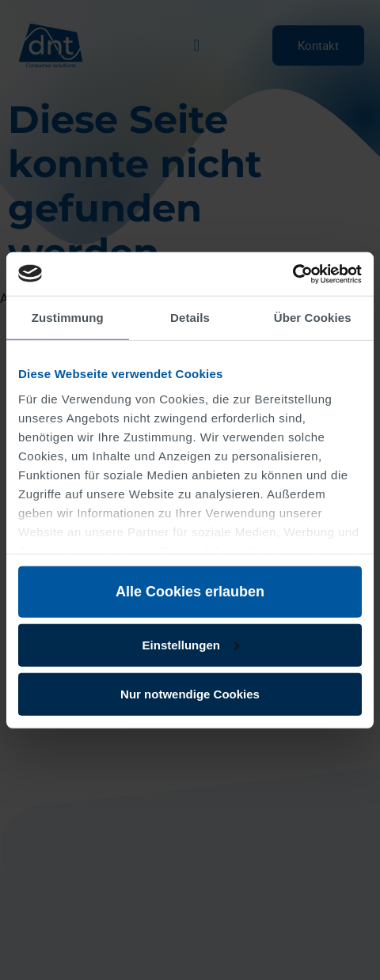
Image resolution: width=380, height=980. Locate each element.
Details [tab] (190, 318)
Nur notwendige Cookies (190, 693)
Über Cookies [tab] (313, 318)
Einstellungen (191, 644)
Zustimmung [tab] (68, 318)
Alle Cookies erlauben (190, 592)
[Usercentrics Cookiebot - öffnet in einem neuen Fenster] (293, 274)
